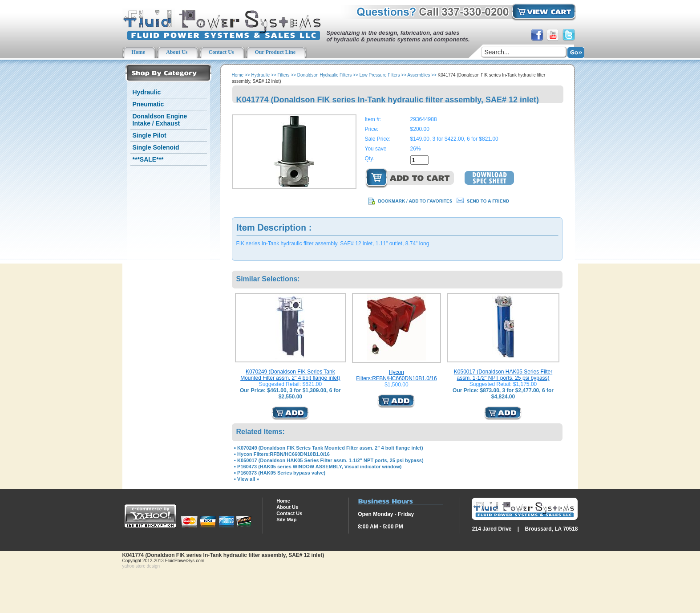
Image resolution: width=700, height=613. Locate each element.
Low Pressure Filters (379, 75)
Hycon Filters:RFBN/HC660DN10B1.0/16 (396, 375)
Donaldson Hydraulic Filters (324, 75)
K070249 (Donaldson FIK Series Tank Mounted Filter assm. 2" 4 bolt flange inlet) (290, 375)
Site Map (286, 520)
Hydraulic (147, 92)
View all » (248, 479)
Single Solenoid (156, 147)
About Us (287, 507)
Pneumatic (148, 104)
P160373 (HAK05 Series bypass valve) (281, 473)
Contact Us (289, 513)
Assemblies (419, 75)
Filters (283, 75)
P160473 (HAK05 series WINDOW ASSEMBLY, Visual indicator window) (319, 467)
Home (238, 75)
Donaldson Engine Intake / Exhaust (160, 120)
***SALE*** (148, 159)
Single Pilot (150, 135)
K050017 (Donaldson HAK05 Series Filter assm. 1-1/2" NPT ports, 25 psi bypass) (503, 375)
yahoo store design (141, 566)
